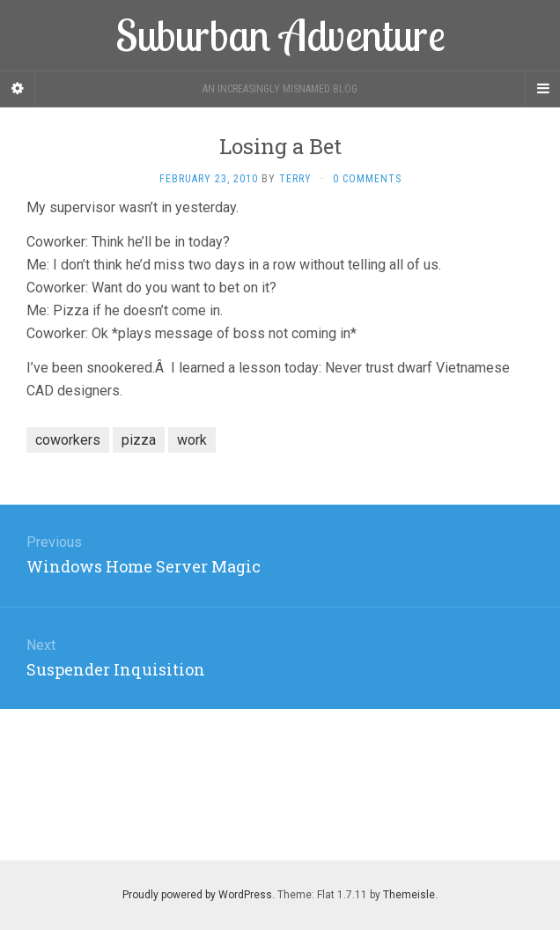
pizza (139, 440)
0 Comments (367, 179)
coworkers (68, 440)
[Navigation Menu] (542, 89)
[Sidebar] (18, 89)
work (192, 440)
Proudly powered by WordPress (197, 895)
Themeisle (409, 895)
